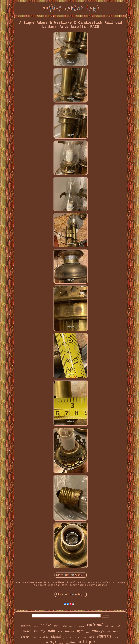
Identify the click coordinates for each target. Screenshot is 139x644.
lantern (104, 636)
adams (25, 637)
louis (60, 631)
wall (118, 626)
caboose (73, 626)
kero (109, 632)
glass (88, 632)
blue (65, 626)
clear (34, 638)
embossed (26, 626)
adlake (46, 625)
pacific (65, 638)
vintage (98, 630)
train (51, 631)
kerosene (69, 631)
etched (117, 637)
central (82, 626)
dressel (57, 626)
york (85, 638)
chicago (75, 637)
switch (27, 631)
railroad (95, 624)
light (80, 631)
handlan (36, 626)
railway (40, 631)
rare (116, 631)
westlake (44, 637)
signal (56, 636)
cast (113, 626)
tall (107, 626)
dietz (92, 637)
